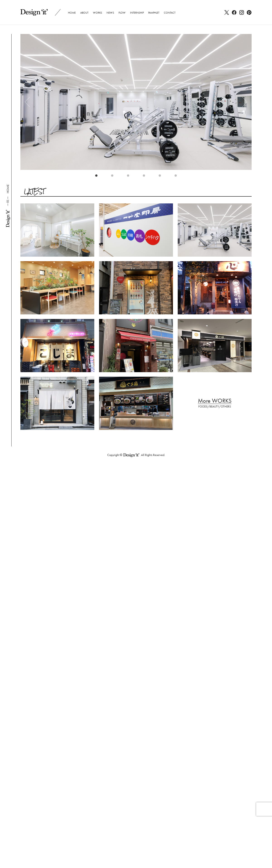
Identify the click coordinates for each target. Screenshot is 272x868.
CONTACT (170, 13)
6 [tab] (177, 177)
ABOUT (84, 13)
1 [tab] (97, 177)
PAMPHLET (154, 13)
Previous (29, 102)
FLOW (122, 13)
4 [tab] (145, 177)
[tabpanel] (136, 102)
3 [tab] (129, 177)
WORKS (97, 13)
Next (243, 102)
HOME (72, 13)
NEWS (110, 13)
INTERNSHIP (137, 13)
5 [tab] (161, 177)
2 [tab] (113, 177)
